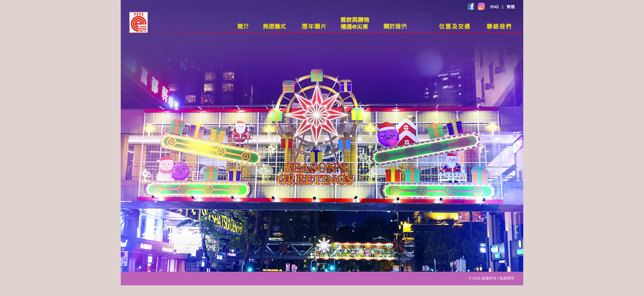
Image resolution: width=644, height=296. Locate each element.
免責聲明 (507, 278)
